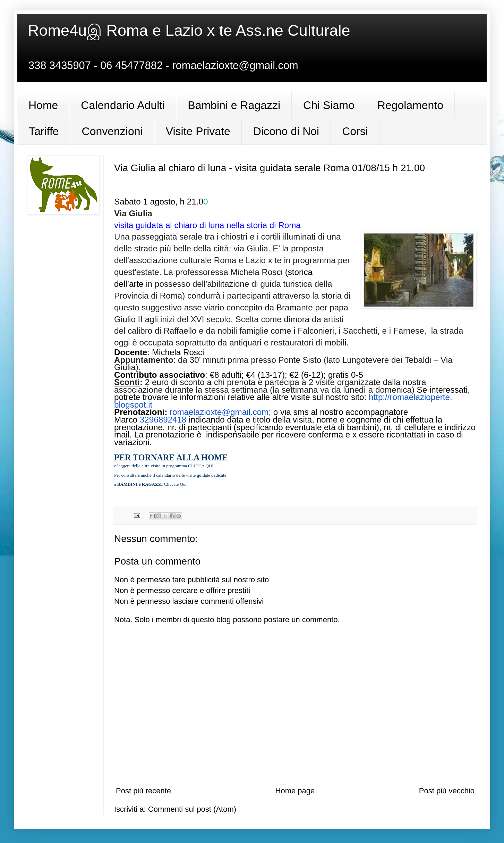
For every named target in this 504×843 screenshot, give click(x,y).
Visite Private (198, 131)
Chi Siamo (329, 105)
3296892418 (163, 420)
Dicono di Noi (286, 131)
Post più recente (143, 791)
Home (43, 105)
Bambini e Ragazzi (234, 105)
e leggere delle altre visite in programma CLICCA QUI (164, 466)
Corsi (355, 131)
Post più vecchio (447, 791)
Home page (295, 791)
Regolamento (410, 105)
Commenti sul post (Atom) (192, 809)
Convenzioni (112, 131)
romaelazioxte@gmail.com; (221, 412)
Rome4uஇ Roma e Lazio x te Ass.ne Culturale (189, 30)
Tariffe (44, 131)
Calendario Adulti (123, 105)
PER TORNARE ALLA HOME (171, 457)
